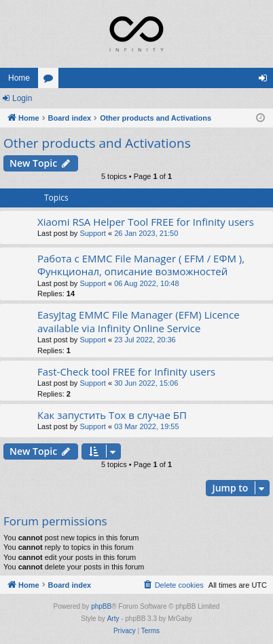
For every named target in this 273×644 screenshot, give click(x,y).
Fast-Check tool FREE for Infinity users (126, 371)
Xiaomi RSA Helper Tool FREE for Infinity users (146, 222)
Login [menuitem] (266, 81)
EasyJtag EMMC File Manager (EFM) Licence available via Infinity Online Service (139, 321)
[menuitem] (173, 585)
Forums (51, 81)
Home (19, 78)
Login (22, 98)
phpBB (101, 606)
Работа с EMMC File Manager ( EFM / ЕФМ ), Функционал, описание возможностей (141, 265)
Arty (113, 619)
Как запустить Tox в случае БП (112, 415)
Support (93, 233)
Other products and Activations (97, 143)
